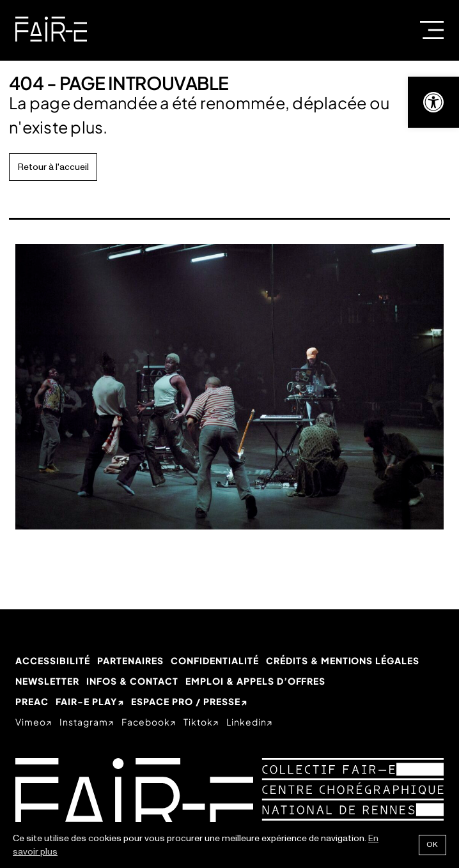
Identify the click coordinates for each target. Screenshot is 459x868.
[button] (433, 102)
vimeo (31, 722)
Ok (432, 845)
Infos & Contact (132, 681)
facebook (146, 722)
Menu (432, 30)
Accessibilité (53, 660)
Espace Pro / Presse (186, 701)
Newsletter (47, 681)
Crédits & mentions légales (343, 660)
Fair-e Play (86, 701)
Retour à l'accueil (53, 167)
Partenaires (130, 660)
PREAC (32, 701)
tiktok (198, 722)
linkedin (246, 722)
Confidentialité (215, 660)
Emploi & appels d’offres (256, 681)
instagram (84, 722)
